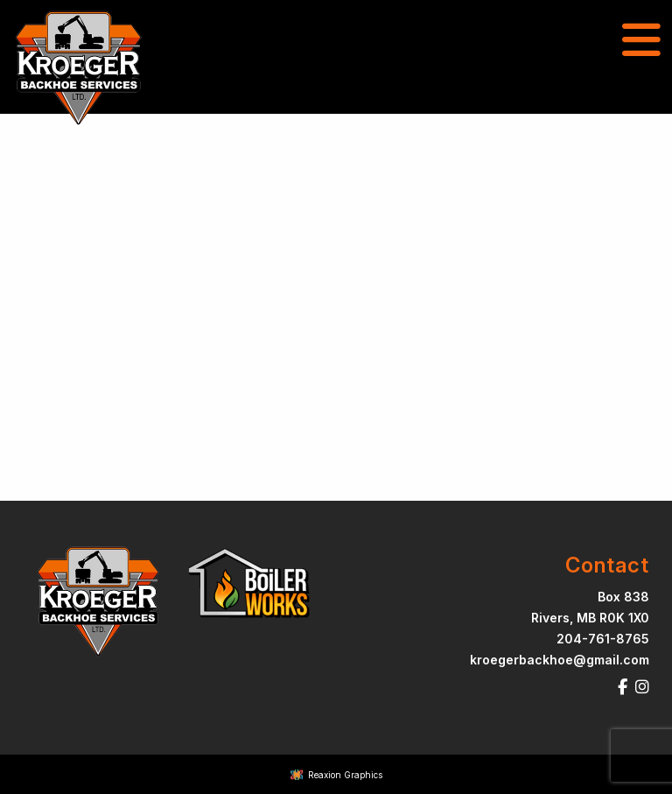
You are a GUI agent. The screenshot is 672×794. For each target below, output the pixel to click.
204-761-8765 (603, 639)
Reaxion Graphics (345, 775)
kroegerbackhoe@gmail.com (560, 660)
